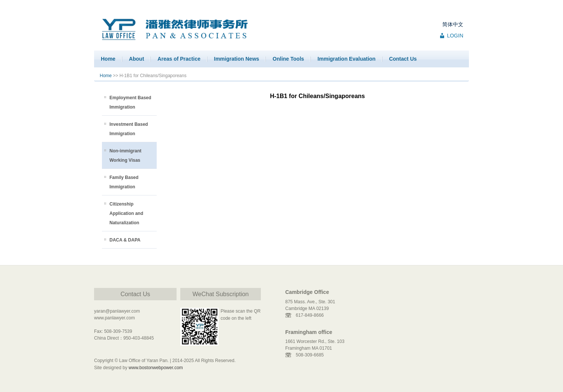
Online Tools (288, 59)
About (136, 59)
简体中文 (453, 24)
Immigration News (237, 59)
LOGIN (455, 36)
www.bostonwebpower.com (156, 368)
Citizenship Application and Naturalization (126, 213)
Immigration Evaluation (347, 59)
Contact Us (403, 59)
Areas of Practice (179, 59)
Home (108, 59)
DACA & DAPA (125, 240)
